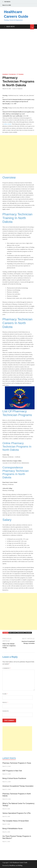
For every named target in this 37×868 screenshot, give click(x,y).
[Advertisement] (18, 51)
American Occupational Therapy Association (18, 786)
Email (5, 702)
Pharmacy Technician (9, 74)
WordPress (12, 865)
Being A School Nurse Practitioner (14, 778)
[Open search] (32, 27)
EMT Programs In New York (12, 771)
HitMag (20, 865)
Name (5, 694)
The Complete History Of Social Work (16, 821)
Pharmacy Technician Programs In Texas (17, 763)
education (13, 633)
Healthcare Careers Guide (20, 863)
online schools (8, 124)
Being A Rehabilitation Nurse (12, 829)
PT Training (20, 74)
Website (6, 711)
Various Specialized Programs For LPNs (17, 813)
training (28, 633)
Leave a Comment (17, 89)
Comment (7, 668)
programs (21, 633)
